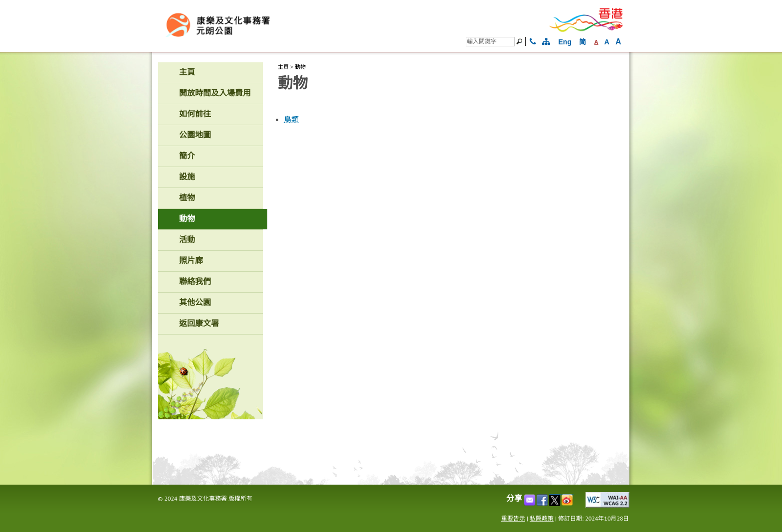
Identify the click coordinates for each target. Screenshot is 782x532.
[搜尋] (490, 42)
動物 (300, 67)
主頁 (283, 67)
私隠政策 (542, 518)
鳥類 (291, 120)
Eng (565, 42)
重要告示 (513, 518)
